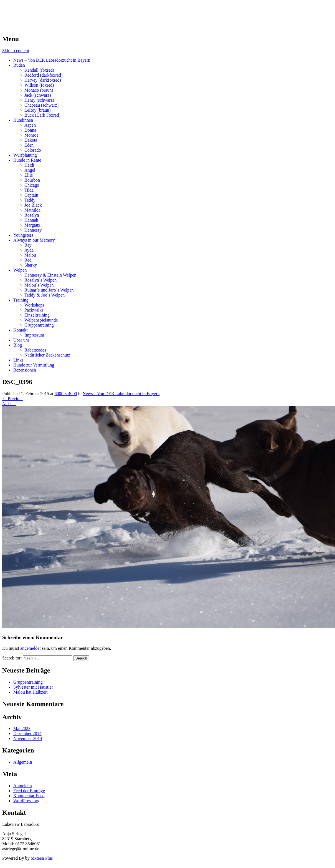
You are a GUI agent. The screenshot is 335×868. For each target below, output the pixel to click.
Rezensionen (25, 370)
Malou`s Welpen (39, 285)
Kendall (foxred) (39, 70)
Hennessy (33, 230)
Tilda (29, 190)
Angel (30, 170)
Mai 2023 (22, 728)
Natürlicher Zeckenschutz (47, 355)
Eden (29, 145)
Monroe (31, 135)
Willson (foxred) (39, 85)
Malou (30, 255)
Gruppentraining (39, 325)
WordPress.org (26, 801)
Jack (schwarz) (38, 95)
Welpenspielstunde (41, 320)
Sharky (31, 265)
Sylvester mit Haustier (33, 687)
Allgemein (23, 762)
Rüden (19, 65)
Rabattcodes (35, 350)
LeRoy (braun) (38, 110)
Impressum (34, 335)
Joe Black (33, 205)
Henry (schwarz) (39, 100)
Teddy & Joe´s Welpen (45, 295)
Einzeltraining (37, 315)
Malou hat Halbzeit (31, 692)
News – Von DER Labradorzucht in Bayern (52, 60)
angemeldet (31, 648)
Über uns (21, 340)
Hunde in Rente (27, 160)
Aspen (30, 125)
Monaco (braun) (39, 90)
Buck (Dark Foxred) (42, 115)
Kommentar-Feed (29, 796)
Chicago (32, 185)
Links (18, 360)
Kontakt (21, 330)
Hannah (31, 220)
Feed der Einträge (29, 791)
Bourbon (32, 180)
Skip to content (16, 51)
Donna (30, 130)
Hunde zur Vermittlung (34, 365)
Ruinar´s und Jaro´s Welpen (49, 290)
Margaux (32, 225)
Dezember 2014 (27, 733)
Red (28, 260)
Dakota (31, 140)
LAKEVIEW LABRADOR (54, 11)
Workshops (34, 305)
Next (9, 404)
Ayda (29, 250)
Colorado (33, 150)
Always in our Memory (34, 240)
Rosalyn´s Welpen (40, 280)
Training (21, 300)
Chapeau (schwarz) (41, 105)
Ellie (29, 175)
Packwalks (34, 310)
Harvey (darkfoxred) (43, 80)
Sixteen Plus (42, 858)
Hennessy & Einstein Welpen (50, 275)
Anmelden (23, 786)
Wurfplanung (25, 155)
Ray (28, 245)
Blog (18, 345)
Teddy (30, 200)
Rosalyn (32, 215)
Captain (31, 195)
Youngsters (23, 235)
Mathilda (32, 210)
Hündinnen (23, 120)
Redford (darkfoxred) (43, 75)
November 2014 (28, 738)
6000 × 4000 (66, 394)
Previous (13, 399)
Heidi (29, 165)
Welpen (20, 270)
